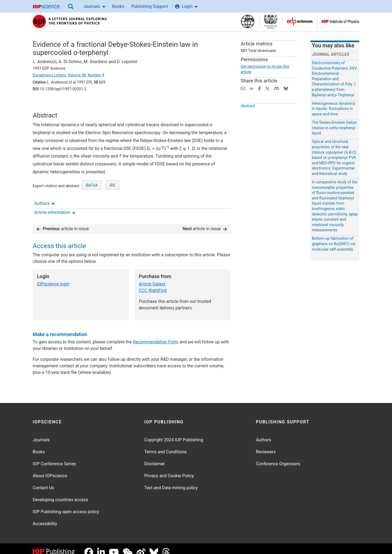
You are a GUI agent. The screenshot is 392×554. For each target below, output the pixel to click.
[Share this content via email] (243, 88)
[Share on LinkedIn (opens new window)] (252, 88)
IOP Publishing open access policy (66, 505)
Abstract (248, 116)
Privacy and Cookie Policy (169, 469)
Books (118, 6)
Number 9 (96, 75)
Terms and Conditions (166, 445)
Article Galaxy (152, 277)
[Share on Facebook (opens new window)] (259, 88)
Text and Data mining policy (171, 481)
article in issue (63, 222)
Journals (94, 6)
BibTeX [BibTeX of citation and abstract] (92, 203)
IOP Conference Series (54, 457)
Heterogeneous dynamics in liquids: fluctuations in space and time (333, 109)
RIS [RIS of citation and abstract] (113, 203)
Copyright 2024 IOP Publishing (174, 433)
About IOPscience (50, 469)
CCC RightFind (153, 283)
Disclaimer (154, 457)
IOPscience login (53, 277)
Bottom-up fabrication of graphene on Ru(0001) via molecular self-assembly (333, 244)
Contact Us (43, 481)
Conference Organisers (278, 457)
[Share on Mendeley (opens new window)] (277, 88)
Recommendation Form (156, 335)
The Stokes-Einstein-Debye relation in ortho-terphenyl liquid (334, 128)
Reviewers (266, 445)
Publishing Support (150, 6)
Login (186, 6)
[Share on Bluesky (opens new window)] (286, 88)
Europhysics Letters (49, 75)
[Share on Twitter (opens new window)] (267, 88)
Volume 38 (77, 75)
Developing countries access (60, 493)
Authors (44, 104)
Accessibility (45, 517)
